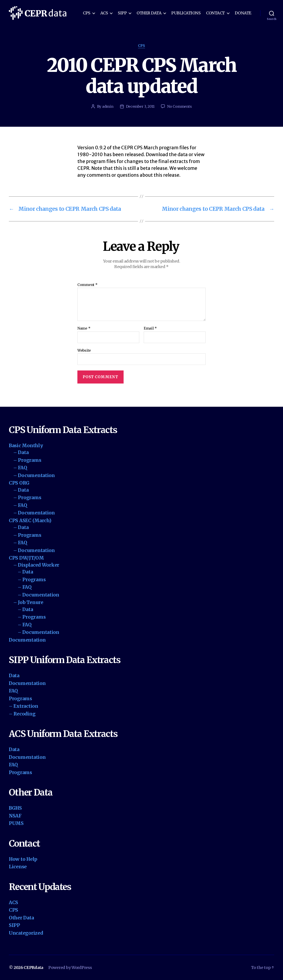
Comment (87, 285)
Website (84, 350)
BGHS (15, 808)
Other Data (149, 13)
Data (14, 676)
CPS (87, 13)
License (18, 867)
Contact (215, 13)
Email (150, 328)
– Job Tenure (28, 602)
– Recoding (22, 714)
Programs (20, 699)
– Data (21, 452)
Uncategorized (26, 933)
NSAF (15, 816)
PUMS (16, 823)
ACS (104, 13)
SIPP (122, 13)
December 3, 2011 (140, 106)
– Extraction (24, 706)
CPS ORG (19, 483)
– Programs (27, 460)
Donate (243, 13)
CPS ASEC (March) (30, 521)
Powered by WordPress (70, 968)
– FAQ (20, 468)
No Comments (179, 106)
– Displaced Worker (36, 565)
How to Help (23, 859)
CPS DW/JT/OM (26, 558)
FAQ (13, 691)
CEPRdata (33, 968)
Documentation (27, 640)
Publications (186, 13)
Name (84, 328)
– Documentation (34, 475)
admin (108, 106)
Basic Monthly (26, 446)
